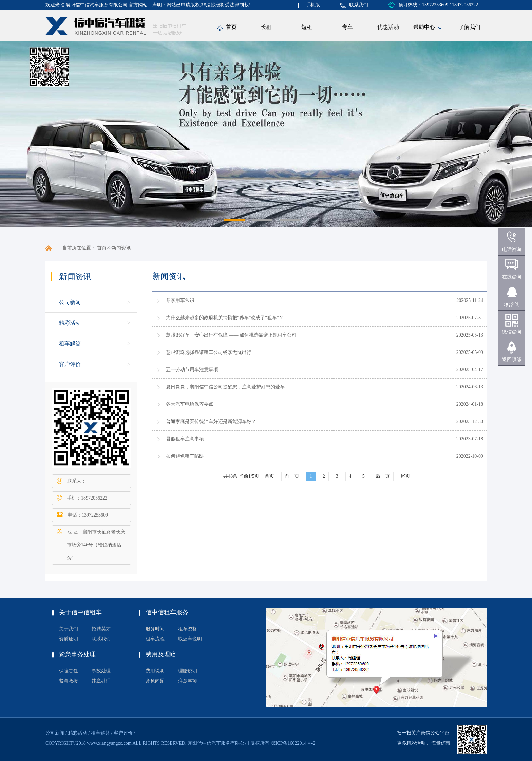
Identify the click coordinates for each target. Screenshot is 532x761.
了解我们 (470, 27)
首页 (227, 28)
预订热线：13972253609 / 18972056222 (433, 5)
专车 (347, 27)
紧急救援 (69, 681)
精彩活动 (70, 323)
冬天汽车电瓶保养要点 (190, 404)
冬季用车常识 (180, 300)
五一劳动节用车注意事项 (192, 370)
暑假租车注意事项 (185, 439)
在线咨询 (512, 277)
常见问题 (155, 681)
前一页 (292, 476)
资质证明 (69, 639)
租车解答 (70, 343)
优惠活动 (388, 27)
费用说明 (155, 671)
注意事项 (188, 681)
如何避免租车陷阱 (185, 456)
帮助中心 (427, 28)
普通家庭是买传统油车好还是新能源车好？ (211, 422)
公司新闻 (70, 302)
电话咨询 (512, 249)
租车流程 (155, 639)
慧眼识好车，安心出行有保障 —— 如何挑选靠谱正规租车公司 (231, 335)
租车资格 (188, 629)
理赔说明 (188, 671)
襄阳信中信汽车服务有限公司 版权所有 (229, 743)
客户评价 (70, 364)
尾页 (405, 476)
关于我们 (69, 629)
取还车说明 (190, 639)
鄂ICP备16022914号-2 (293, 743)
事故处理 (101, 671)
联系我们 (354, 5)
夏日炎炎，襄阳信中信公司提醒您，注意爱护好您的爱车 (225, 387)
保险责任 (69, 671)
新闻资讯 (121, 248)
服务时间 (155, 629)
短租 (307, 27)
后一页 (383, 476)
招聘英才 (101, 629)
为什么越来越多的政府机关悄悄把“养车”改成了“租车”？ (225, 318)
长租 (266, 27)
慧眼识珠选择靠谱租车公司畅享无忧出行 (209, 352)
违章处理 (101, 681)
